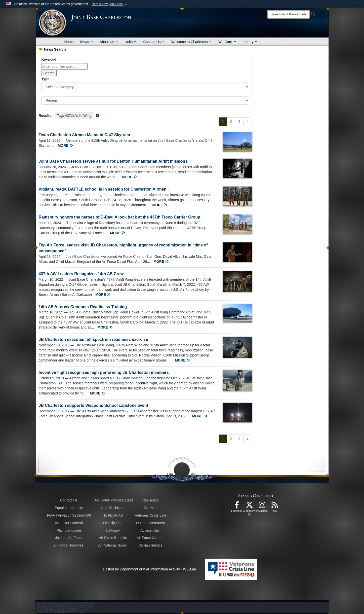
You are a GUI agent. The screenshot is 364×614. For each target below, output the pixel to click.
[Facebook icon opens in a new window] (237, 506)
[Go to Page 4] (248, 122)
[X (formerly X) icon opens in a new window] (249, 506)
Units (131, 42)
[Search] (289, 14)
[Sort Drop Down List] (145, 100)
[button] (110, 4)
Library (250, 42)
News (87, 42)
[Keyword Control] (65, 66)
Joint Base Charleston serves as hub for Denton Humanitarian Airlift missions (113, 161)
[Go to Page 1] (223, 122)
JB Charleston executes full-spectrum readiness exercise (93, 339)
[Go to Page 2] (231, 122)
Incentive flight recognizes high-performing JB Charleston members (104, 372)
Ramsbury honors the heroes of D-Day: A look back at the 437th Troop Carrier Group (120, 217)
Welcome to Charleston (192, 42)
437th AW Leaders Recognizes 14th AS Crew (81, 274)
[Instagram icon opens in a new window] (262, 506)
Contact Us (154, 42)
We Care (227, 42)
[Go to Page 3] (239, 122)
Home (69, 42)
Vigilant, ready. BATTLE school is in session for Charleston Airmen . (104, 189)
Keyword (49, 59)
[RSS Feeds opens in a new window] (274, 506)
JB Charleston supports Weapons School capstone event (93, 405)
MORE (65, 146)
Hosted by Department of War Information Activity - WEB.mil (150, 569)
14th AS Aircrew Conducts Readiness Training (83, 307)
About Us (109, 42)
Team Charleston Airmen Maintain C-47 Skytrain (85, 135)
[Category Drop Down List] (145, 87)
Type (46, 79)
